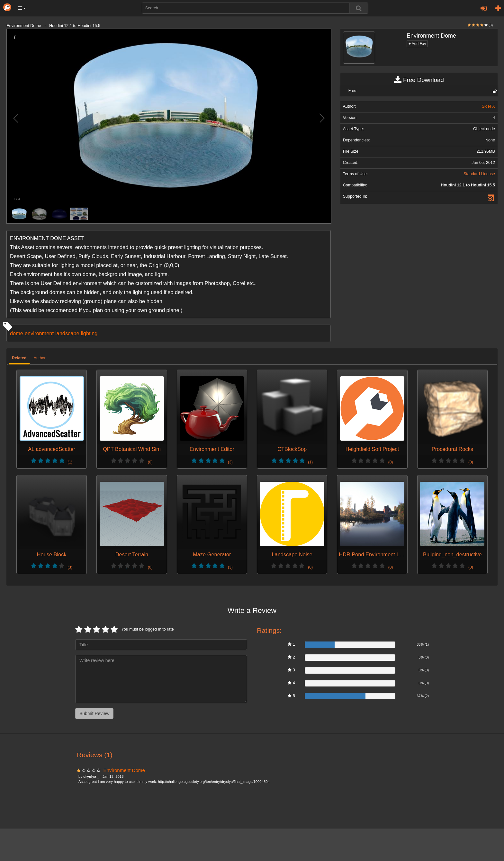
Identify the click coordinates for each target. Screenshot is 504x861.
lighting (89, 333)
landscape (67, 333)
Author (40, 358)
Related (19, 358)
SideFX (488, 106)
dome (17, 333)
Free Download (419, 80)
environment (39, 333)
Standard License (479, 174)
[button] (22, 8)
